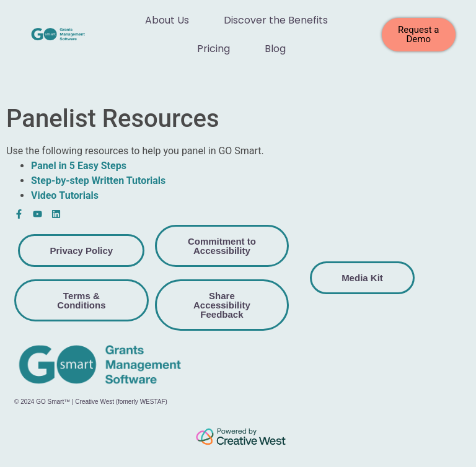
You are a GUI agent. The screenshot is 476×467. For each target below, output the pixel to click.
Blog (275, 49)
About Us (167, 20)
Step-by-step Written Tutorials (98, 181)
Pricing (214, 49)
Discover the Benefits (276, 20)
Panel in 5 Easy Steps (79, 166)
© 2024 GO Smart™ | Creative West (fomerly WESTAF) (91, 402)
